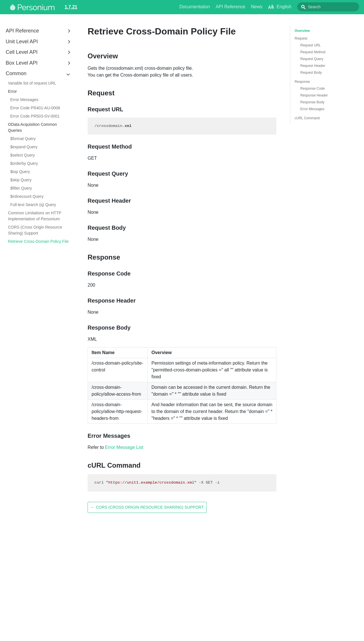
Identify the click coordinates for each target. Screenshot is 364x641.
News (270, 7)
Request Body (311, 73)
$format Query (23, 139)
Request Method (313, 52)
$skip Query (21, 180)
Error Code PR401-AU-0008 (35, 108)
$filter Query (21, 188)
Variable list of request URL (32, 83)
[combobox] (334, 7)
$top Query (20, 172)
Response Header (314, 95)
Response (302, 82)
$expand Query (24, 147)
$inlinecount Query (27, 196)
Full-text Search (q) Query (33, 205)
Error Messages (24, 100)
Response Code (313, 89)
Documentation (208, 7)
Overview (302, 31)
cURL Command (307, 118)
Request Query (312, 59)
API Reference (243, 7)
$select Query (22, 155)
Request (301, 38)
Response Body (312, 102)
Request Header (313, 66)
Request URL (311, 45)
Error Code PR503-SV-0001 (35, 116)
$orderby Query (24, 163)
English (293, 7)
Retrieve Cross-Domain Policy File (38, 241)
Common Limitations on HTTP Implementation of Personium (35, 216)
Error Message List (124, 447)
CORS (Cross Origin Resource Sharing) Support (35, 230)
